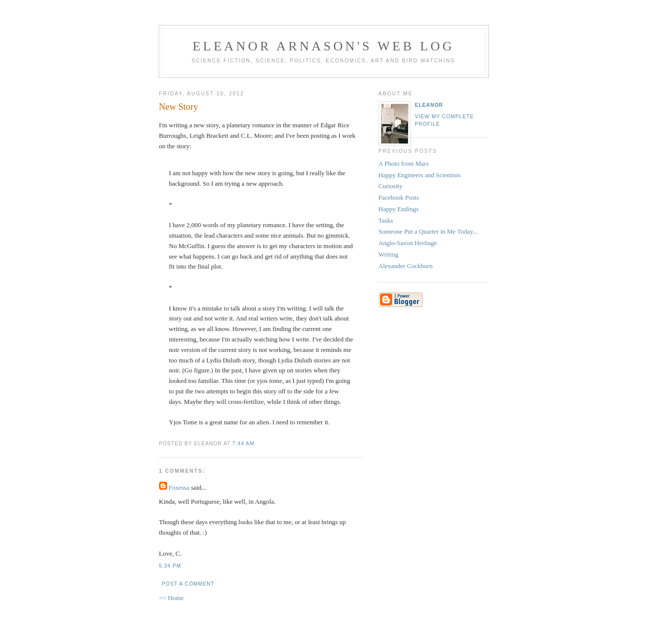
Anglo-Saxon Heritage (408, 243)
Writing (389, 254)
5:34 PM (170, 566)
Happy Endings (399, 209)
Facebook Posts (399, 197)
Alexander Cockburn (406, 266)
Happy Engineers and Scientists (420, 175)
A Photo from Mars (404, 163)
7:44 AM (243, 444)
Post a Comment (188, 584)
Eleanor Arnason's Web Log (323, 46)
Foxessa (179, 487)
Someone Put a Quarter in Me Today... (428, 231)
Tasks (386, 220)
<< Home (172, 598)
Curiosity (391, 186)
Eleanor (429, 105)
